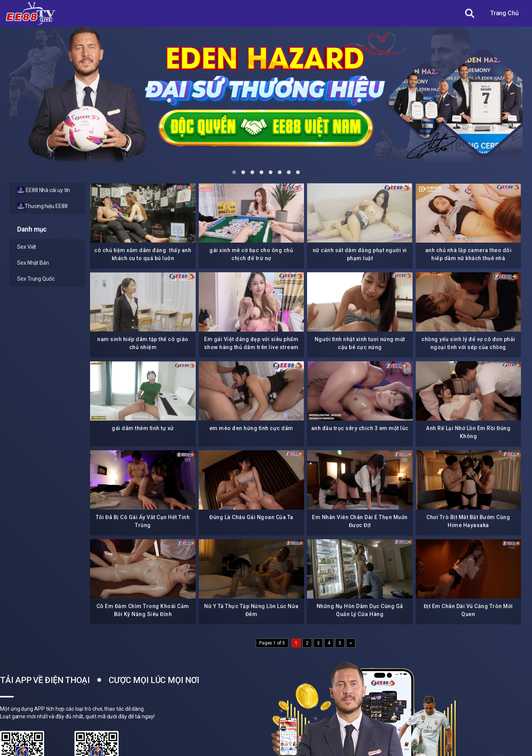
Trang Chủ (504, 13)
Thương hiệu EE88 (42, 206)
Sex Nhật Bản (33, 263)
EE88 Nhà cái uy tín (44, 191)
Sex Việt (27, 247)
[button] (234, 172)
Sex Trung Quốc (36, 279)
